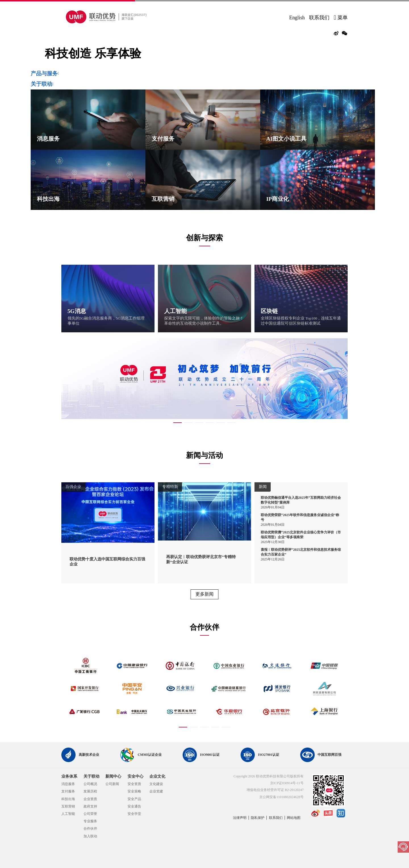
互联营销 (68, 806)
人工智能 (68, 814)
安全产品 (134, 799)
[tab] (204, 73)
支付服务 (68, 791)
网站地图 (294, 818)
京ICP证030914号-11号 (287, 783)
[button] (204, 73)
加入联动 (90, 836)
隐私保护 (258, 818)
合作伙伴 (90, 829)
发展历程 (90, 791)
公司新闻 (112, 784)
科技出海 (68, 799)
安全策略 (134, 791)
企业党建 (156, 791)
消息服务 (68, 784)
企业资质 (90, 799)
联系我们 (319, 18)
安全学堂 (134, 814)
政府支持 (90, 806)
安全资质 (134, 784)
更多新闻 (204, 594)
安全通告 (134, 806)
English (297, 18)
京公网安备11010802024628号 (281, 797)
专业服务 (90, 821)
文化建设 (156, 784)
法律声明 (240, 818)
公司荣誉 (90, 814)
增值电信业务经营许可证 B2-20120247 (275, 790)
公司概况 (90, 784)
